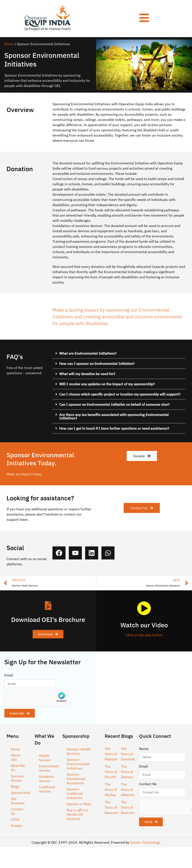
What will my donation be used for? (87, 374)
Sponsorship (21, 793)
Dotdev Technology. (145, 842)
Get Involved (18, 801)
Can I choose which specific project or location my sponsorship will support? (120, 394)
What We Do (18, 768)
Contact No (148, 784)
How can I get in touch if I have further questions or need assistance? (114, 428)
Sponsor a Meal (79, 804)
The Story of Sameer (127, 772)
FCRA (15, 820)
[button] (119, 353)
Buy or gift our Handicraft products (78, 814)
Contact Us (17, 811)
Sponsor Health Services (79, 751)
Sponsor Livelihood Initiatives (75, 793)
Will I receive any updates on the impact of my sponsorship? (107, 384)
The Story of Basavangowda (133, 807)
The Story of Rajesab (111, 754)
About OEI (16, 757)
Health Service (45, 758)
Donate (17, 826)
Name (144, 749)
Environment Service (48, 768)
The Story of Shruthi (111, 772)
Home (9, 44)
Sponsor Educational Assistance (76, 779)
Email (9, 675)
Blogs (15, 786)
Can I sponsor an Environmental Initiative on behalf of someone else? (114, 404)
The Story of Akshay (111, 790)
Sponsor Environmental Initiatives (78, 764)
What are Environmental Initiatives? (88, 353)
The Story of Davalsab (128, 754)
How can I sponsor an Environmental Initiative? (97, 364)
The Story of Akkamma (129, 790)
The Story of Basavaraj (113, 807)
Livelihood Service (47, 789)
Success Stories (17, 778)
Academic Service (47, 779)
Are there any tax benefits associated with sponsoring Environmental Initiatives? (114, 416)
